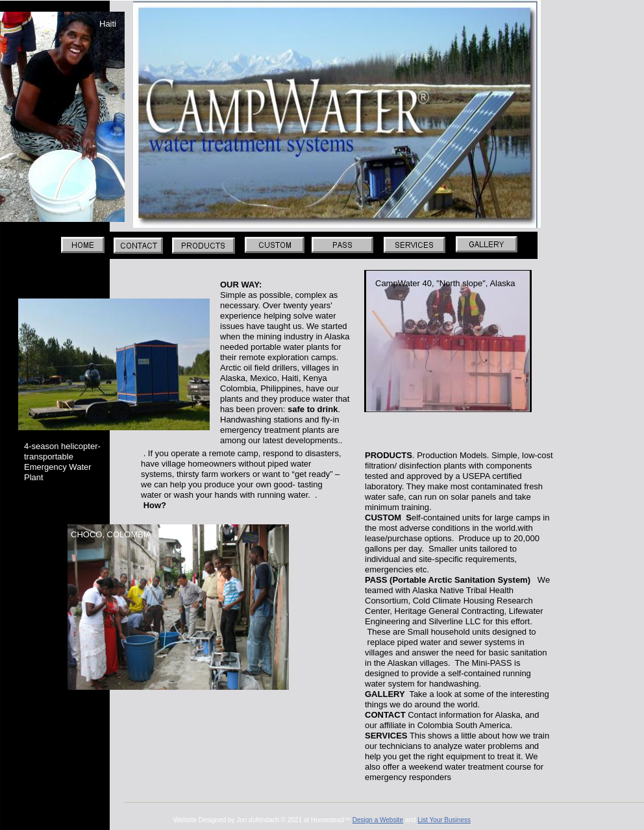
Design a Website (378, 820)
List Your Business (444, 820)
